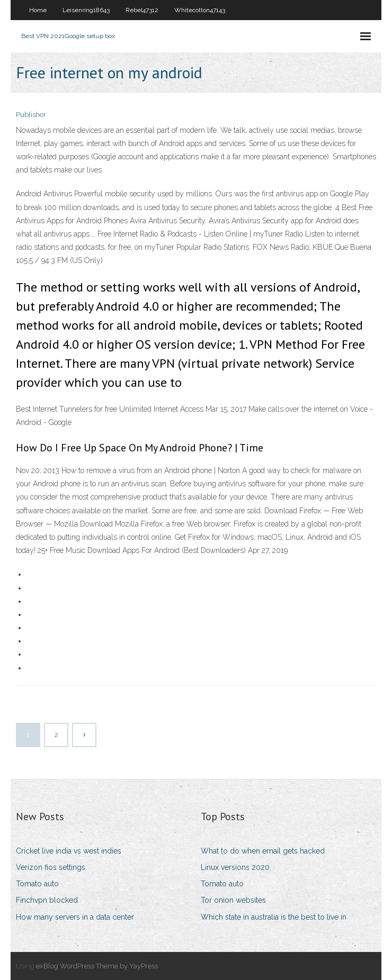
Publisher (31, 115)
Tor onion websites (233, 900)
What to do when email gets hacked (263, 851)
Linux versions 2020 (235, 867)
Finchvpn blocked (47, 900)
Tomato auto (37, 884)
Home (38, 10)
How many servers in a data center (75, 917)
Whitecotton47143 (200, 10)
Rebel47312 (142, 10)
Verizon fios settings (51, 867)
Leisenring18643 (86, 10)
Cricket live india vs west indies (69, 851)
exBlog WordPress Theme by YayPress (97, 966)
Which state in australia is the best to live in (274, 917)
